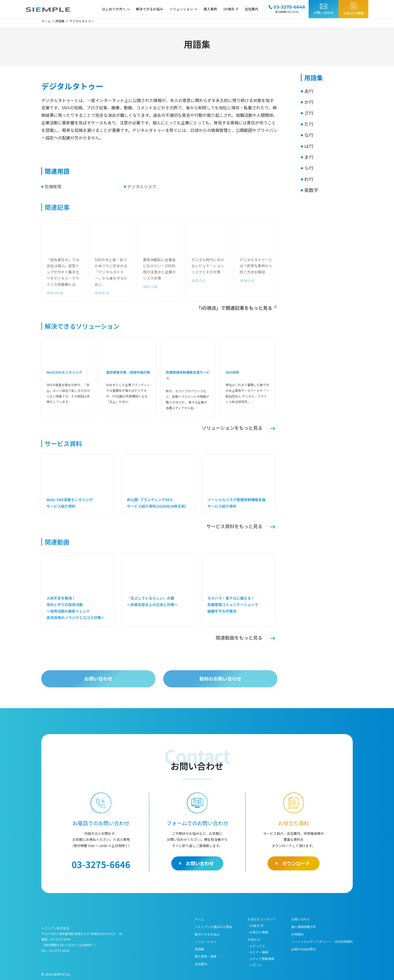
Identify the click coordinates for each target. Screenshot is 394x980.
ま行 (309, 157)
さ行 (309, 113)
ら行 (309, 168)
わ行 (309, 179)
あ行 (309, 91)
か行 (309, 102)
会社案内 (252, 9)
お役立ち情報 (354, 13)
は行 (309, 146)
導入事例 (210, 9)
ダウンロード (296, 863)
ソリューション (181, 9)
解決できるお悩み (150, 9)
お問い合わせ (324, 13)
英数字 (311, 190)
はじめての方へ (114, 9)
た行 (309, 124)
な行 (309, 135)
